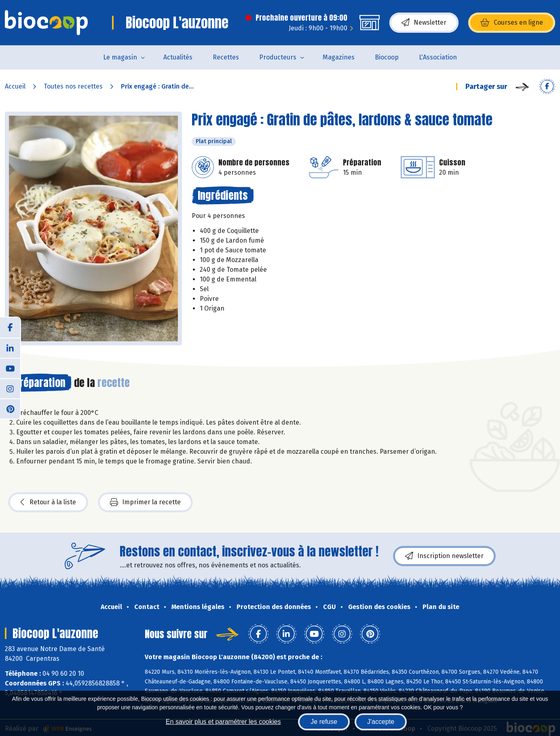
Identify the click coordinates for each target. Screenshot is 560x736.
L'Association (438, 57)
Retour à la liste (48, 502)
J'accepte (381, 722)
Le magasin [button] (120, 57)
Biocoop (387, 57)
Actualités (178, 57)
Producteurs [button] (278, 57)
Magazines (339, 57)
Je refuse (324, 722)
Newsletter (424, 23)
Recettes (226, 57)
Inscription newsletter (444, 556)
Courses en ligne (512, 23)
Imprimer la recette (145, 502)
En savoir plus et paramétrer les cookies (223, 722)
